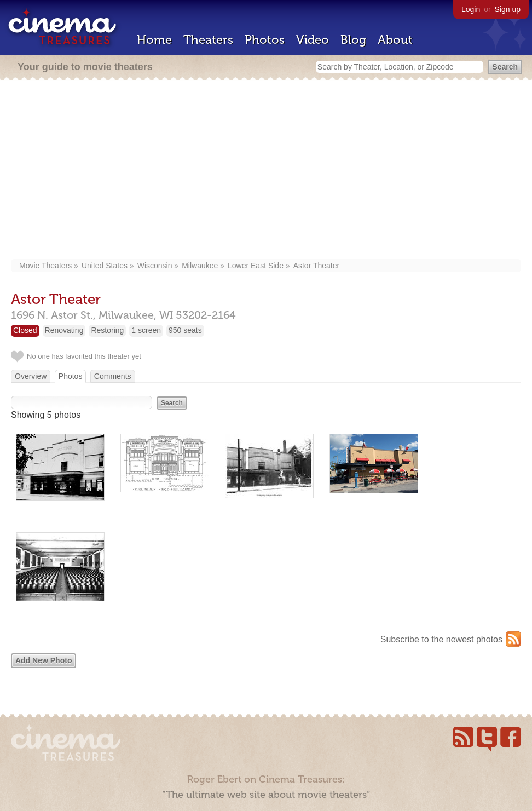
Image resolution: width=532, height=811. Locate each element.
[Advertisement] (266, 171)
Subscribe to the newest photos (441, 639)
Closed (25, 330)
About (395, 40)
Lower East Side (256, 266)
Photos (265, 40)
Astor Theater (317, 266)
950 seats (185, 330)
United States (105, 266)
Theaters (208, 40)
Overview (31, 376)
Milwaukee (200, 266)
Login (471, 9)
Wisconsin (155, 266)
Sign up (508, 9)
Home (154, 40)
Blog (353, 40)
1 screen (146, 330)
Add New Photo (44, 660)
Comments (113, 376)
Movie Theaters (45, 266)
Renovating (64, 330)
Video (313, 40)
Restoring (107, 330)
